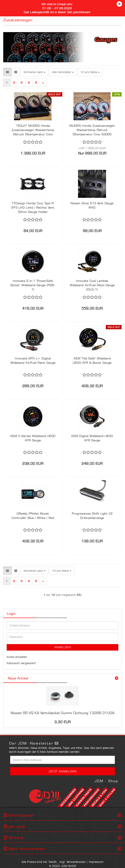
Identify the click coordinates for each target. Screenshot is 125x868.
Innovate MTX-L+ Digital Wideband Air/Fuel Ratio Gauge (33, 360)
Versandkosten (76, 862)
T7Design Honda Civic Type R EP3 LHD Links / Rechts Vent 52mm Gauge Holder (33, 207)
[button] (7, 72)
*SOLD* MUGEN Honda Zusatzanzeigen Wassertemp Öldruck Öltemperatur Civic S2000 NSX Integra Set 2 (33, 130)
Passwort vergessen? (21, 663)
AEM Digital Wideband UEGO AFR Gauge (92, 438)
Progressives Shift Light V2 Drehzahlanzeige (92, 516)
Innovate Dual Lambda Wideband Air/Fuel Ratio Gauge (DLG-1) (92, 285)
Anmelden (63, 647)
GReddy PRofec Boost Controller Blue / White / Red (33, 516)
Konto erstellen (17, 657)
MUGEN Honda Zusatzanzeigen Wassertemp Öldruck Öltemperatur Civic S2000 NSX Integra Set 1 (92, 130)
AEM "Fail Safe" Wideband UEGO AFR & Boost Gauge (92, 360)
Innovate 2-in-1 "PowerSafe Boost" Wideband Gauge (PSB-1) (33, 285)
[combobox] (34, 72)
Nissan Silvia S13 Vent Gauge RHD (92, 205)
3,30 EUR (62, 722)
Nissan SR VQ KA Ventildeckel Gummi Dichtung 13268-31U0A (62, 713)
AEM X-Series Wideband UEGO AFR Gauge (33, 438)
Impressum (96, 862)
